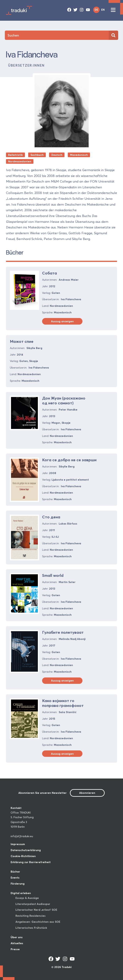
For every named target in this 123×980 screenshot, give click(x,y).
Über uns (17, 937)
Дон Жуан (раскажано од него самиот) (64, 400)
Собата (50, 273)
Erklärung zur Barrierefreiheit (31, 862)
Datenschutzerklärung (26, 850)
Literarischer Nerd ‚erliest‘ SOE (36, 910)
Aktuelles (17, 943)
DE (96, 10)
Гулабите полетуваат (63, 632)
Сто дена (51, 517)
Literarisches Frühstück (31, 928)
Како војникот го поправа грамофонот (63, 703)
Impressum (18, 844)
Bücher (15, 872)
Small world (53, 575)
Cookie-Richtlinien (23, 856)
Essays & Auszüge (27, 898)
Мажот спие (22, 341)
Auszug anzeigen (62, 321)
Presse (15, 949)
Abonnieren (87, 793)
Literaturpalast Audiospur (33, 904)
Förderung (18, 884)
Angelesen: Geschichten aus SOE (38, 922)
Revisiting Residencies (31, 916)
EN (103, 10)
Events (15, 878)
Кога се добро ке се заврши (69, 460)
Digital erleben (21, 893)
